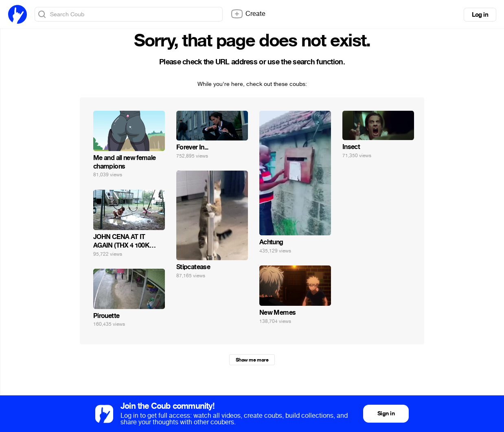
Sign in (386, 413)
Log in (480, 15)
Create (248, 14)
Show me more (252, 360)
